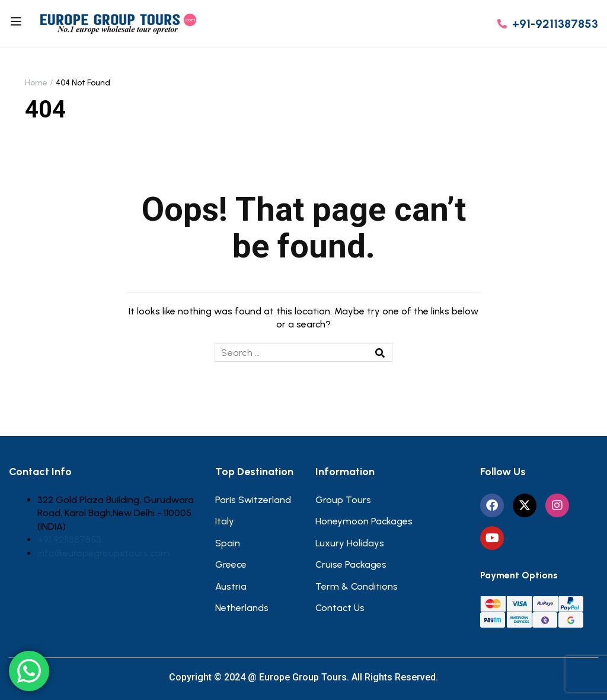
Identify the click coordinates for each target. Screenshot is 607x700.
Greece (231, 564)
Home (36, 83)
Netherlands (242, 608)
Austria (231, 586)
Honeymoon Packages (364, 521)
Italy (225, 521)
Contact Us (340, 608)
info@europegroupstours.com (103, 553)
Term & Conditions (357, 586)
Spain (228, 543)
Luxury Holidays (350, 543)
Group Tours (343, 500)
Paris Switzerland (253, 500)
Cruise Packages (351, 564)
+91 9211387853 (69, 540)
